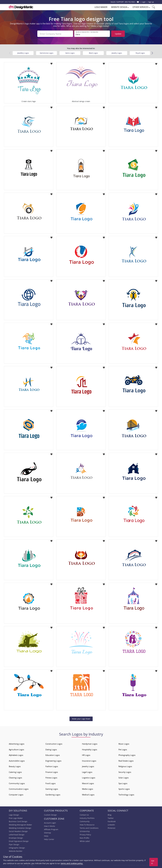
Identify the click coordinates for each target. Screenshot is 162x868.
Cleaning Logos (15, 778)
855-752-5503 (130, 2)
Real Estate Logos (126, 761)
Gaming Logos (52, 789)
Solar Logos (124, 778)
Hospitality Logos (90, 750)
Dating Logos (51, 750)
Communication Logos (19, 789)
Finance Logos (52, 772)
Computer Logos (16, 795)
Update (118, 34)
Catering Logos (15, 772)
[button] (152, 53)
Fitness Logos (51, 778)
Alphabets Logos (16, 755)
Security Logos (125, 772)
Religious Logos (125, 766)
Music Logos (124, 744)
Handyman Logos (90, 744)
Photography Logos (127, 755)
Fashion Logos (52, 766)
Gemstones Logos (47, 53)
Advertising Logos (17, 744)
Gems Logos (70, 53)
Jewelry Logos (117, 53)
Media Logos (88, 789)
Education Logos (53, 755)
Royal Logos (140, 53)
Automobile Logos (17, 761)
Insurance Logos (89, 761)
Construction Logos (54, 744)
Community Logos (17, 783)
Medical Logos (88, 795)
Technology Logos (126, 795)
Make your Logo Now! (81, 719)
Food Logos (50, 783)
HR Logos (86, 755)
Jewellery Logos (23, 53)
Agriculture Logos (16, 750)
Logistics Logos (89, 778)
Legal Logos (87, 772)
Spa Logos (123, 783)
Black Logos (93, 53)
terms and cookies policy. (72, 863)
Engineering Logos (53, 761)
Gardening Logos (53, 795)
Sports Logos (124, 789)
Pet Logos (123, 750)
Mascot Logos (88, 783)
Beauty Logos (15, 766)
